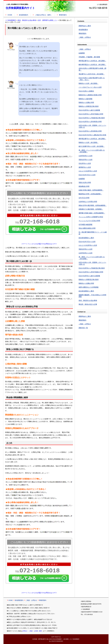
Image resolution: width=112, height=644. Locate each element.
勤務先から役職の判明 (86, 102)
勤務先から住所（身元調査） (89, 83)
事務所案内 (63, 15)
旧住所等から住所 (85, 163)
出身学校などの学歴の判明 (88, 202)
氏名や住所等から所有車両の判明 (90, 122)
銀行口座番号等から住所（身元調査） (92, 146)
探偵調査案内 (24, 15)
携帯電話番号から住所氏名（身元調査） (92, 61)
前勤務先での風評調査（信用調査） (91, 209)
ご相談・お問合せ (85, 37)
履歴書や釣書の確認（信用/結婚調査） (92, 213)
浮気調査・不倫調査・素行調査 (89, 57)
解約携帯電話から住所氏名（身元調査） (92, 65)
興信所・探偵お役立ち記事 (88, 304)
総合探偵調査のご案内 (86, 238)
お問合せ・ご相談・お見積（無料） (33, 631)
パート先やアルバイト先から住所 (90, 87)
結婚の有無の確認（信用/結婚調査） (91, 190)
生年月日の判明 (84, 198)
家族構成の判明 (84, 186)
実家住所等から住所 (86, 160)
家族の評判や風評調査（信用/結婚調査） (93, 205)
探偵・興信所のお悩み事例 (88, 300)
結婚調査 (82, 53)
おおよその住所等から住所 (88, 171)
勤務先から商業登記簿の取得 (89, 106)
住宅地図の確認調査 (86, 224)
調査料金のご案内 (85, 26)
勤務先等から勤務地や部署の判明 (90, 95)
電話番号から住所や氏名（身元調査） (92, 74)
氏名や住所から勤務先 (86, 91)
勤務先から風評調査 (86, 99)
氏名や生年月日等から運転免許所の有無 (92, 135)
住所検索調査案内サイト (20, 8)
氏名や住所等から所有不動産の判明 (91, 114)
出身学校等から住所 (86, 156)
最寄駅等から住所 (85, 167)
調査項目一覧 (83, 328)
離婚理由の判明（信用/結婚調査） (90, 194)
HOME (10, 15)
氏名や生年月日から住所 (87, 175)
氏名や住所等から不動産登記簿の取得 (92, 118)
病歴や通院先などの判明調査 (89, 287)
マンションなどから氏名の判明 (89, 221)
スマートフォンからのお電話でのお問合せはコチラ (39, 244)
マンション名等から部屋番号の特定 (91, 217)
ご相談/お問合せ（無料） (44, 15)
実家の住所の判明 (85, 183)
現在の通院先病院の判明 (87, 228)
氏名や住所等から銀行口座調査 (89, 110)
